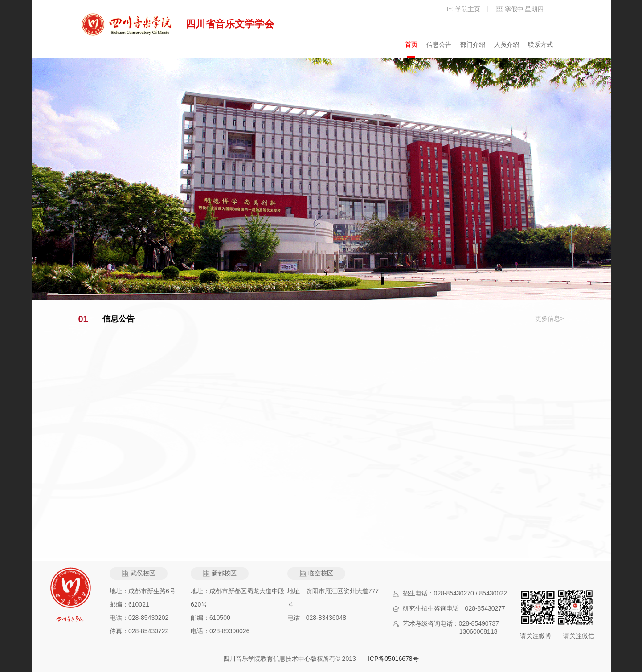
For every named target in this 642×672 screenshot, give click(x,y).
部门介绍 (473, 45)
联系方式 (540, 45)
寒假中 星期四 (524, 9)
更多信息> (549, 318)
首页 (411, 45)
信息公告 (439, 45)
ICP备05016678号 (393, 659)
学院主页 (468, 9)
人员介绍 (507, 45)
